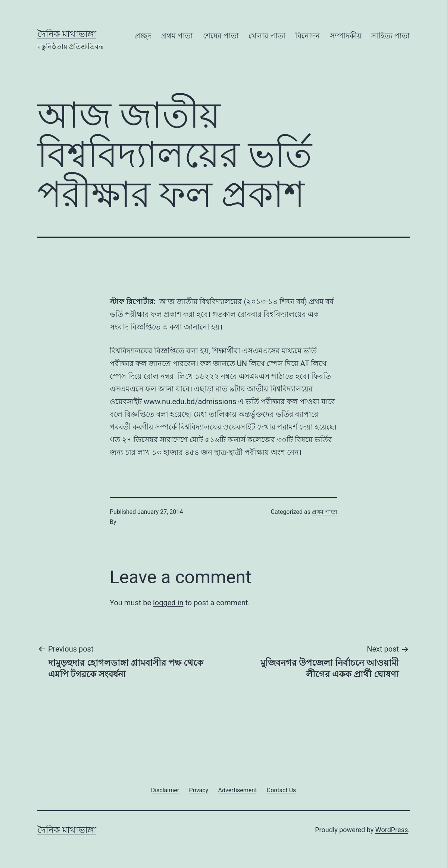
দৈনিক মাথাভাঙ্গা (67, 34)
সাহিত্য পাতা (390, 36)
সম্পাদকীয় (346, 36)
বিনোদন (307, 36)
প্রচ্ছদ (143, 36)
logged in (168, 603)
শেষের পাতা (221, 36)
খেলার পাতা (267, 36)
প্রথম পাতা (177, 36)
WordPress (392, 830)
